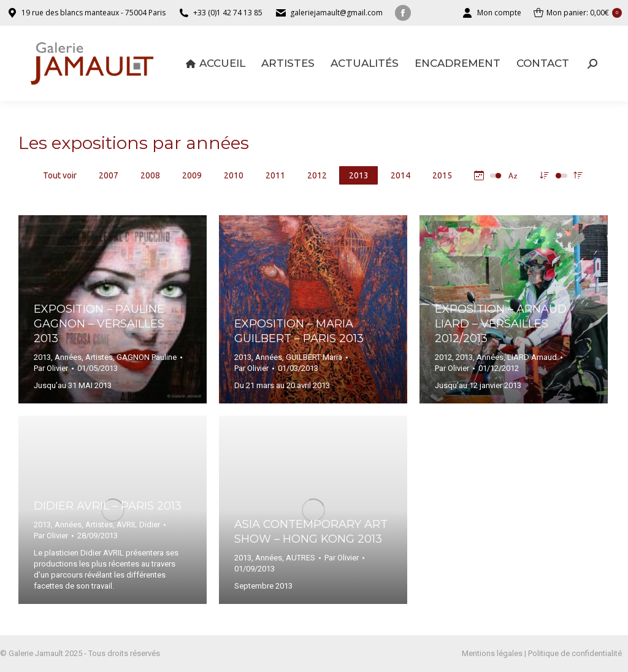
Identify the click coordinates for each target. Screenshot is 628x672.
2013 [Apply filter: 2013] (359, 175)
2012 (443, 357)
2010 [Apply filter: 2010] (234, 175)
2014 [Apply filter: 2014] (400, 175)
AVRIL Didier (138, 525)
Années (68, 357)
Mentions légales (492, 653)
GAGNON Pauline (147, 357)
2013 (42, 357)
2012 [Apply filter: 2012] (317, 175)
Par (51, 368)
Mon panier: (578, 13)
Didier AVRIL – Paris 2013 (108, 506)
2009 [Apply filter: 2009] (192, 175)
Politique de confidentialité (575, 653)
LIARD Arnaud (532, 357)
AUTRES (301, 558)
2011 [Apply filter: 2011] (275, 175)
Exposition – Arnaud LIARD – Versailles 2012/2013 (501, 324)
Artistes (99, 357)
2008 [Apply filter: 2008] (150, 175)
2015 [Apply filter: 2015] (442, 175)
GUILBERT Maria (314, 357)
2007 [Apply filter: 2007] (109, 175)
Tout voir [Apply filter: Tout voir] (60, 175)
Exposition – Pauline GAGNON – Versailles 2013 (99, 324)
